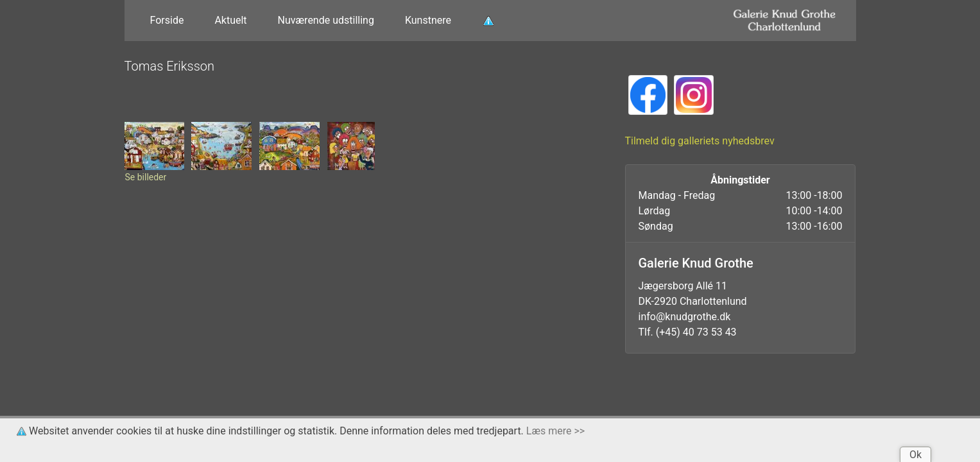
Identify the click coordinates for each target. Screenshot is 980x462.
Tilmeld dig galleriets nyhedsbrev (700, 141)
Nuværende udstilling (326, 20)
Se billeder (146, 177)
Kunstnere (428, 20)
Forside (167, 20)
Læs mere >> (555, 431)
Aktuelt (230, 20)
